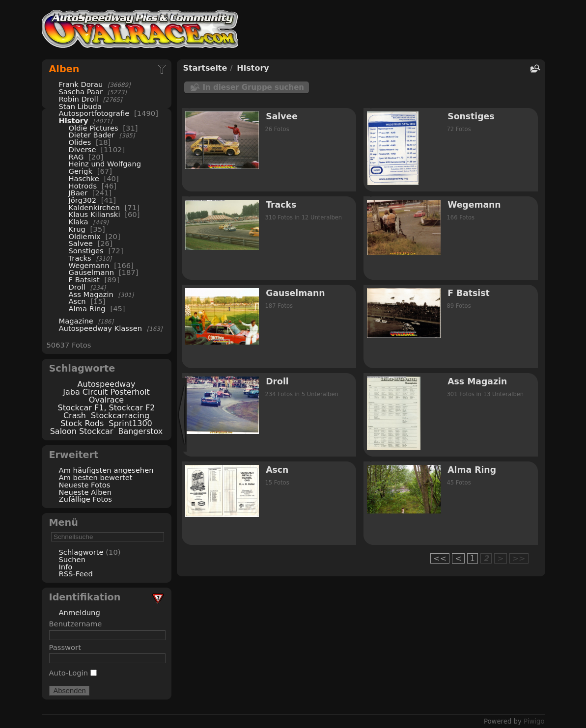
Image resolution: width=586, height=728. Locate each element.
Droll (77, 287)
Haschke (84, 178)
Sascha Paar (81, 92)
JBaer (78, 193)
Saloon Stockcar (82, 431)
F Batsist (84, 280)
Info (66, 567)
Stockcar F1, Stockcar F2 (106, 408)
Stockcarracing (120, 416)
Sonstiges (86, 251)
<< (440, 558)
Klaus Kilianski (95, 214)
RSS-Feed (76, 574)
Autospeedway (107, 384)
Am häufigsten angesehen (106, 470)
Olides (80, 142)
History (74, 121)
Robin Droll (79, 99)
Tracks (80, 258)
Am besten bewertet (96, 477)
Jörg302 (83, 200)
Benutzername (76, 624)
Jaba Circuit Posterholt (106, 392)
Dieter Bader (92, 135)
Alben (64, 69)
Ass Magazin (91, 294)
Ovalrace (106, 400)
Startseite (205, 68)
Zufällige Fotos (85, 499)
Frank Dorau (81, 84)
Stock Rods (82, 423)
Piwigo (534, 721)
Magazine (76, 321)
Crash (75, 416)
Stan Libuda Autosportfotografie (95, 110)
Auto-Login (73, 673)
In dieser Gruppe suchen (254, 87)
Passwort (65, 647)
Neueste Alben (85, 492)
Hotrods (83, 186)
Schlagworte (81, 552)
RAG (76, 157)
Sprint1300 (130, 423)
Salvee (81, 243)
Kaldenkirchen (94, 207)
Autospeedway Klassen (101, 328)
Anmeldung (80, 612)
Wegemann (89, 265)
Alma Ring (87, 309)
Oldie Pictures (94, 128)
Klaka (79, 222)
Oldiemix (85, 236)
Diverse (83, 149)
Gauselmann (92, 272)
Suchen (72, 559)
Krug (77, 229)
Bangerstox (140, 431)
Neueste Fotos (85, 485)
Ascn (77, 301)
